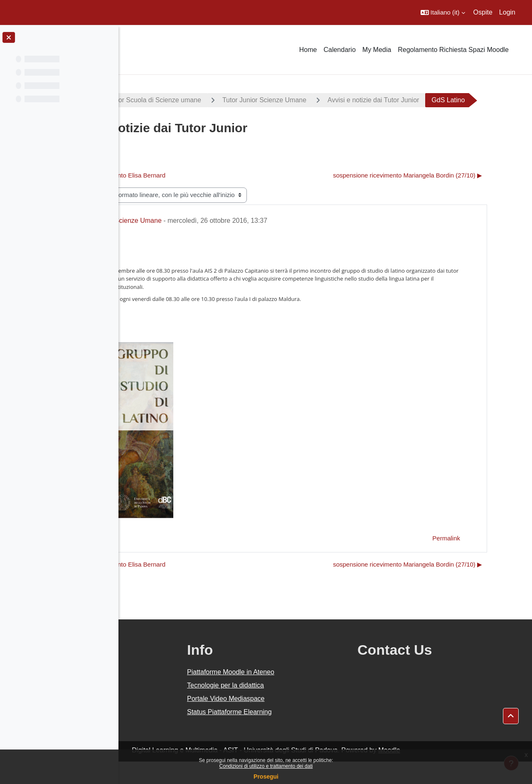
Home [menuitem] (308, 50)
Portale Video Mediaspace (305, 721)
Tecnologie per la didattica (304, 708)
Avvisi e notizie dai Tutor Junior (463, 100)
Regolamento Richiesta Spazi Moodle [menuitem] (453, 50)
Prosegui (266, 777)
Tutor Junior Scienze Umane (354, 100)
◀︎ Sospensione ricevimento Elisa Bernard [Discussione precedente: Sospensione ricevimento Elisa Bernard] (197, 198)
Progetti (146, 100)
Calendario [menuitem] (339, 50)
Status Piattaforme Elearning (308, 734)
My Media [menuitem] (377, 50)
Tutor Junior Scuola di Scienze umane (234, 100)
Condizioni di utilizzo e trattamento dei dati (266, 766)
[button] (443, 12)
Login (507, 12)
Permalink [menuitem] (475, 561)
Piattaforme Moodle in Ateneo (310, 694)
